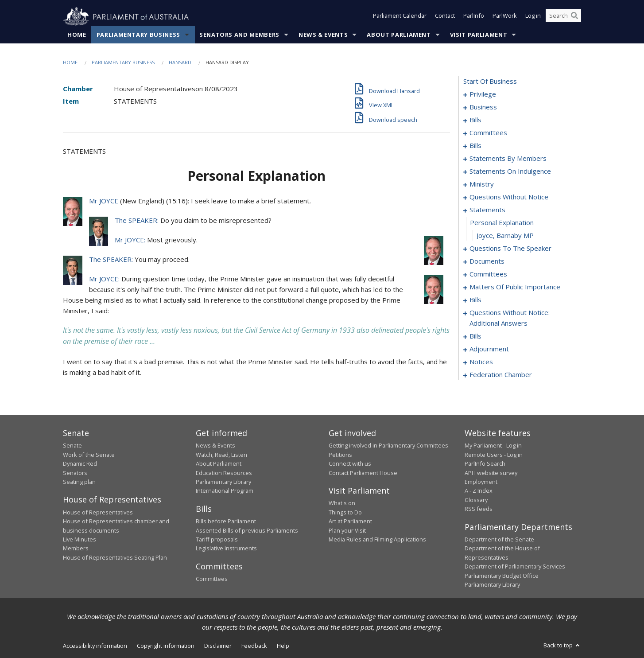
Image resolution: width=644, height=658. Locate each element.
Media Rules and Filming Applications (377, 540)
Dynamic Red (80, 464)
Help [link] (283, 646)
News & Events (323, 35)
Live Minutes (80, 540)
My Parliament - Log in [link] (493, 446)
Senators (75, 473)
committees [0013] (488, 133)
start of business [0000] (490, 82)
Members (76, 549)
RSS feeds (479, 509)
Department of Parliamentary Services (515, 567)
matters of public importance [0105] (515, 287)
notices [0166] (481, 362)
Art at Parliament (350, 522)
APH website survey (491, 473)
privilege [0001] (483, 94)
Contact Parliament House (363, 473)
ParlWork (505, 17)
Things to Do (345, 513)
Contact (445, 17)
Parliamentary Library (223, 482)
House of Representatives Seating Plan (115, 557)
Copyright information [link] (166, 646)
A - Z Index (479, 491)
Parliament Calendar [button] (400, 17)
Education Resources (224, 473)
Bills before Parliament (226, 522)
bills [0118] (475, 300)
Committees (212, 579)
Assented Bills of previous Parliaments (247, 530)
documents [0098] (487, 261)
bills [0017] (475, 146)
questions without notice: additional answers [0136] (510, 318)
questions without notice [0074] (509, 197)
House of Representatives (98, 513)
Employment (481, 482)
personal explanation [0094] (502, 223)
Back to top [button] (562, 646)
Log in (533, 17)
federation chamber (501, 375)
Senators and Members (239, 35)
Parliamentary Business (138, 35)
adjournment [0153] (489, 349)
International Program (225, 491)
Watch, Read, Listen (221, 455)
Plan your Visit (347, 530)
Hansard (180, 63)
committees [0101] (488, 274)
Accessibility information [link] (95, 646)
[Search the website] (563, 17)
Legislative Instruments (226, 549)
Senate (72, 446)
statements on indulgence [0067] (510, 171)
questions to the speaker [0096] (510, 249)
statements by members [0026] (508, 159)
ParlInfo (474, 17)
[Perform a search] (574, 17)
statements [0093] (487, 210)
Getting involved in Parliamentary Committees (388, 446)
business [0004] (483, 107)
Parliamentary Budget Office (502, 576)
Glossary (476, 500)
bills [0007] (475, 120)
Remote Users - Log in (494, 455)
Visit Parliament (479, 35)
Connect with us (350, 464)
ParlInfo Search (485, 464)
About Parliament (399, 35)
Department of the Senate (499, 540)
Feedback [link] (254, 646)
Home (77, 35)
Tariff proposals (217, 540)
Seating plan (79, 482)
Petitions (340, 455)
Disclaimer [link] (218, 646)
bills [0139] (475, 336)
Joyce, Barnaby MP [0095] (505, 236)
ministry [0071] (482, 184)
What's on (342, 503)
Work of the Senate (89, 455)
